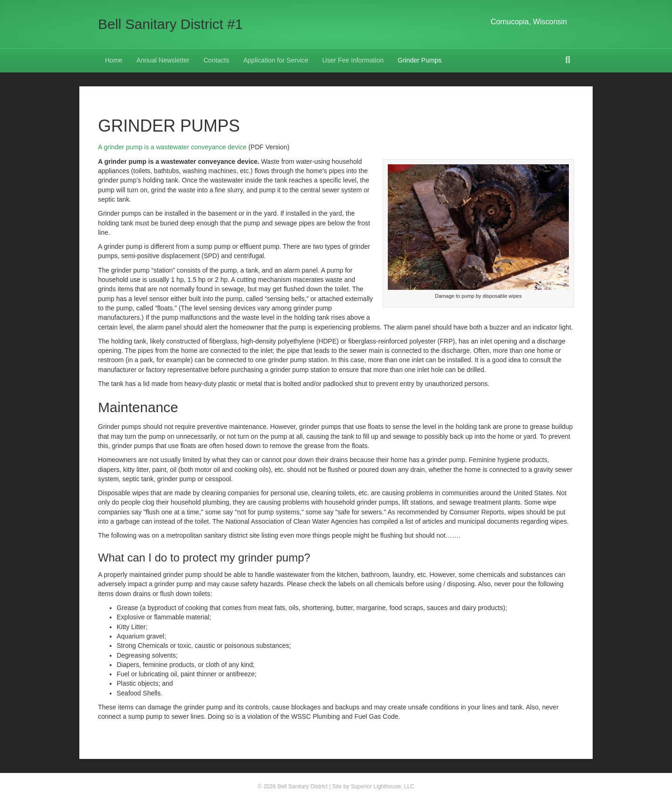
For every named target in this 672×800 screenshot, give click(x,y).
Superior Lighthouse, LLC (383, 786)
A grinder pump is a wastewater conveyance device (172, 147)
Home (114, 60)
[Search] (568, 60)
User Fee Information (353, 60)
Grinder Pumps (420, 60)
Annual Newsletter (163, 60)
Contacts (216, 60)
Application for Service (276, 60)
